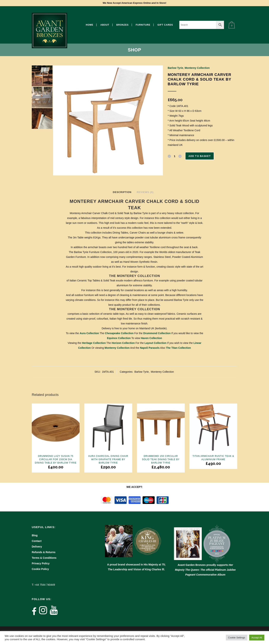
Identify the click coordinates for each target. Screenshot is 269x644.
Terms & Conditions (44, 558)
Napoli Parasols (150, 348)
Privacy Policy (41, 563)
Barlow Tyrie (176, 68)
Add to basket (201, 156)
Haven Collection (151, 338)
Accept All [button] (257, 638)
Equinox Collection (119, 338)
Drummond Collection (157, 333)
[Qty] (175, 156)
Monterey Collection (197, 68)
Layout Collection (155, 343)
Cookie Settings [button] (237, 638)
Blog (35, 535)
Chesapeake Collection (119, 333)
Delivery (37, 547)
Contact (37, 541)
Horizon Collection (123, 343)
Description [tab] (122, 192)
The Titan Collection (178, 348)
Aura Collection (89, 333)
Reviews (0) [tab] (145, 192)
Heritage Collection (94, 343)
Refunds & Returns (44, 552)
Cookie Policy (40, 569)
